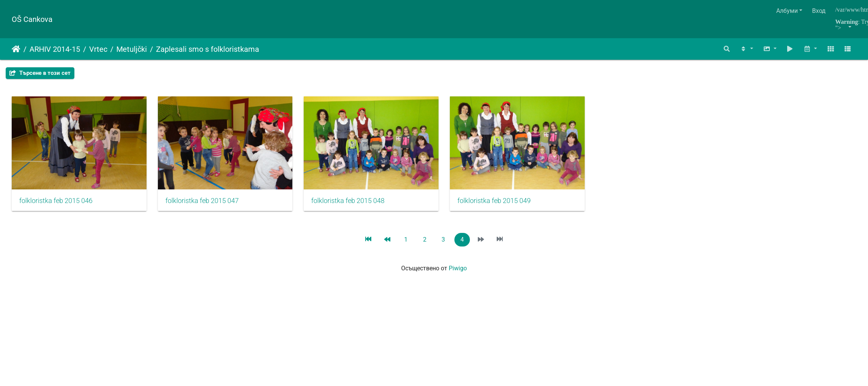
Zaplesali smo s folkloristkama (208, 49)
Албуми (787, 11)
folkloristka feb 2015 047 (207, 204)
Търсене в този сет (40, 73)
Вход (819, 11)
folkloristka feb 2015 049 (509, 204)
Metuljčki (132, 49)
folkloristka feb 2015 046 (56, 204)
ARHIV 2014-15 (55, 49)
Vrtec (98, 49)
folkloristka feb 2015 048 (358, 204)
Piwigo (458, 272)
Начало (16, 49)
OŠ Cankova (32, 19)
